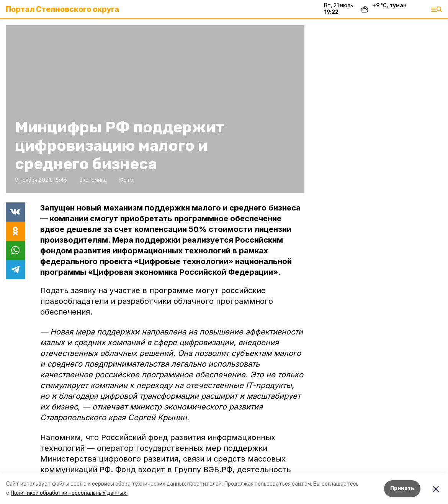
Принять (402, 489)
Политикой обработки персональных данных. (69, 493)
